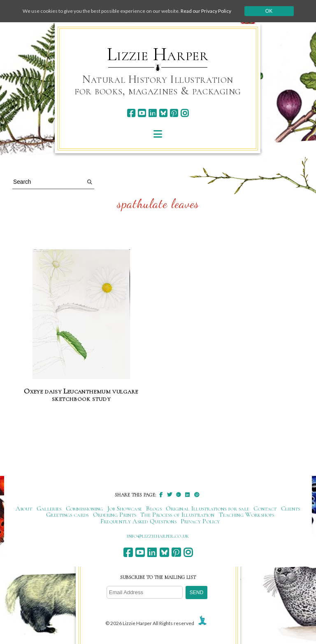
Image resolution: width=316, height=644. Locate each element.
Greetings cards (67, 515)
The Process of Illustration (177, 515)
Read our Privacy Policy (206, 11)
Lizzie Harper (158, 54)
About (24, 508)
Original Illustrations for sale (208, 508)
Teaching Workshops (247, 515)
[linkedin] (152, 113)
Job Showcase (125, 508)
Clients (291, 508)
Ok (269, 11)
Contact (265, 508)
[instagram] (185, 113)
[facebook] (131, 113)
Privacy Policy (200, 521)
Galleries (49, 508)
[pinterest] (174, 113)
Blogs (154, 508)
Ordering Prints (115, 515)
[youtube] (142, 113)
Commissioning (85, 508)
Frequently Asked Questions (138, 521)
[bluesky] (163, 113)
